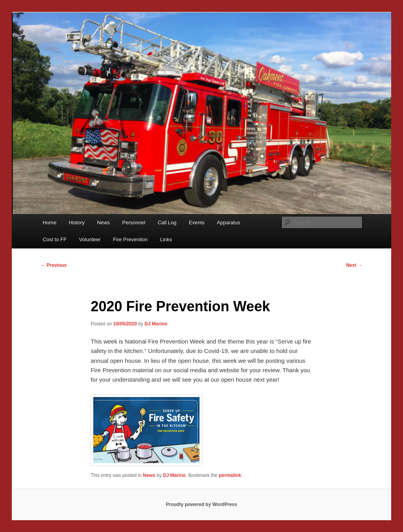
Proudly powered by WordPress (201, 504)
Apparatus (228, 223)
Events (197, 223)
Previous (54, 265)
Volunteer (90, 239)
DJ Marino (156, 324)
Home (49, 223)
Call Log (167, 223)
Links (166, 239)
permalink (230, 475)
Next (354, 265)
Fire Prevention (130, 239)
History (77, 223)
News (104, 223)
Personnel (134, 223)
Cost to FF (55, 239)
